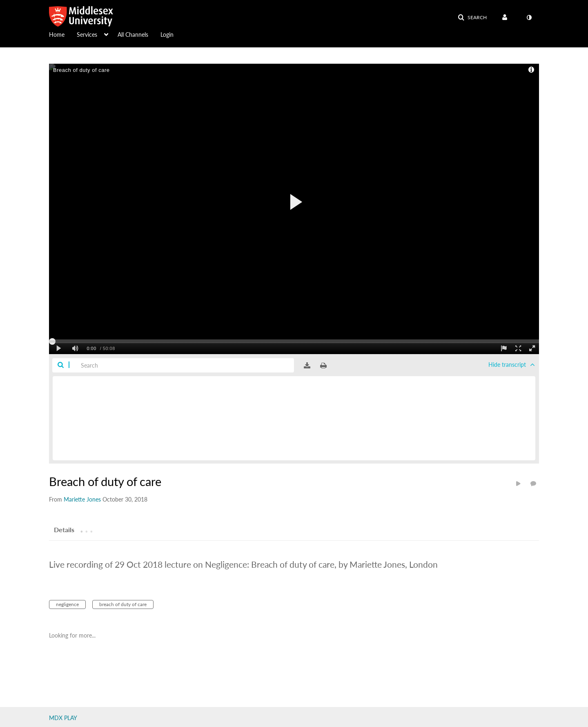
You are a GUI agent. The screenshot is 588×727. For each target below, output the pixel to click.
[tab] (64, 529)
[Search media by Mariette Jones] (82, 499)
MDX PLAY (63, 718)
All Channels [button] (133, 35)
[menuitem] (63, 34)
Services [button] (87, 35)
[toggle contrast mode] (529, 18)
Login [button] (167, 35)
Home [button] (57, 35)
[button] (472, 18)
